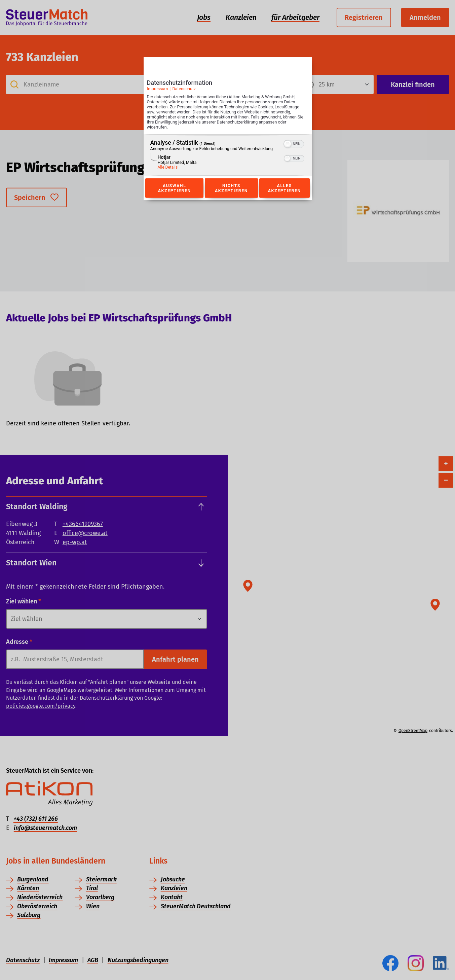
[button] (288, 144)
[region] (228, 155)
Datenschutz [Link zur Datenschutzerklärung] (184, 89)
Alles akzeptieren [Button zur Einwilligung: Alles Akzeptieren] (285, 188)
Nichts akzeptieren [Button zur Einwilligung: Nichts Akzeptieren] (231, 188)
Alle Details (168, 167)
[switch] (294, 143)
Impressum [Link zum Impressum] (158, 89)
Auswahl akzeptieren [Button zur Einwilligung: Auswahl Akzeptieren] (175, 188)
